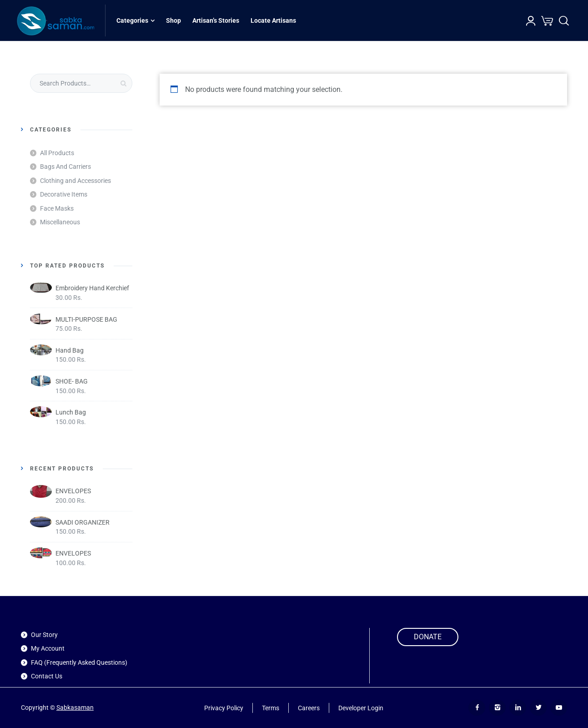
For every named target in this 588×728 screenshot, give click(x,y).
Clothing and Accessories (75, 181)
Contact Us (47, 676)
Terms (271, 708)
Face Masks (57, 208)
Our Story (44, 635)
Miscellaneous (60, 222)
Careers (309, 708)
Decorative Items (64, 194)
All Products (57, 153)
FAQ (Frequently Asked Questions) (79, 662)
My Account (48, 648)
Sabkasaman (75, 708)
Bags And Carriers (65, 167)
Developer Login (361, 708)
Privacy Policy (224, 708)
